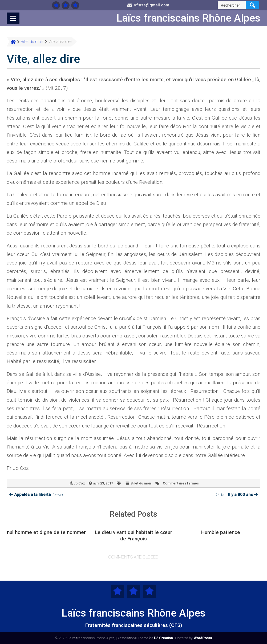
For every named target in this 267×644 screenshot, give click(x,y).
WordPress (203, 638)
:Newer (36, 495)
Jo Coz (79, 483)
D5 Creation (163, 638)
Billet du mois (141, 483)
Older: (237, 495)
